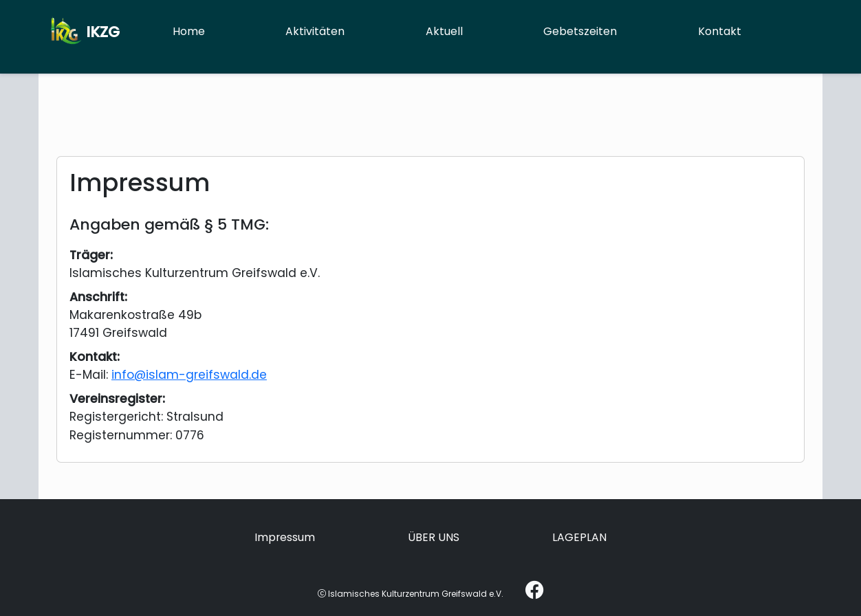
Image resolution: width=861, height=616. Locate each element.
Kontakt (720, 31)
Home (189, 31)
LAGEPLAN (579, 537)
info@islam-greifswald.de (189, 375)
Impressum (285, 537)
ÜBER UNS (434, 537)
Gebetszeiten (580, 31)
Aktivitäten (315, 31)
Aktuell (444, 31)
